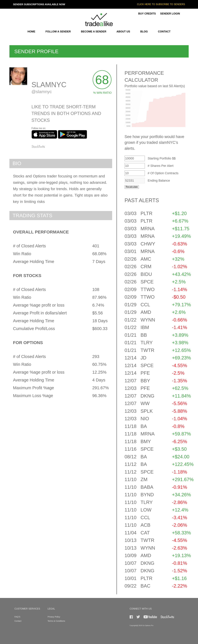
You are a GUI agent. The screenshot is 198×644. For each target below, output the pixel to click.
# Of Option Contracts (163, 173)
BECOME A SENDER (94, 32)
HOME (31, 32)
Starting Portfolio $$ (162, 158)
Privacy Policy (54, 617)
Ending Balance (159, 181)
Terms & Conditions (56, 621)
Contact (18, 621)
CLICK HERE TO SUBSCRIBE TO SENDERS (161, 4)
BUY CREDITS (147, 14)
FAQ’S (17, 617)
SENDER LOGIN (170, 14)
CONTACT (164, 32)
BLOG (144, 32)
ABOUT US (123, 32)
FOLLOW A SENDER (58, 32)
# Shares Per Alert (161, 166)
